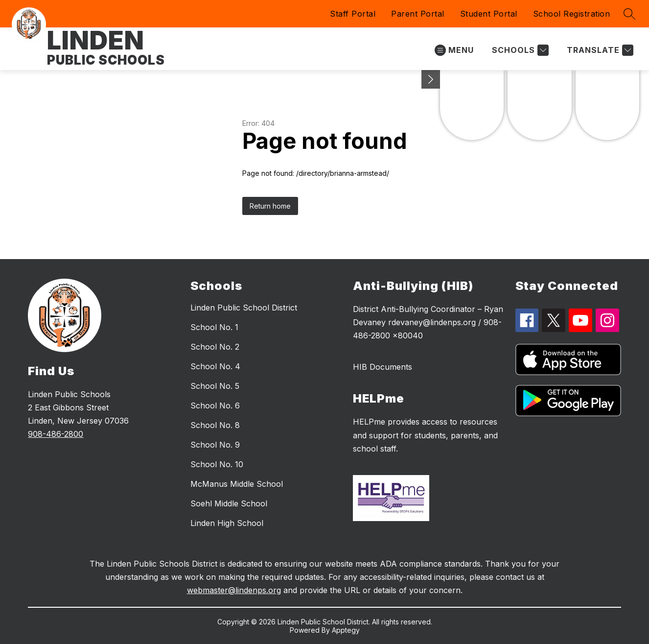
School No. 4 (215, 366)
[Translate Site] (599, 50)
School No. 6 (215, 405)
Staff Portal (353, 14)
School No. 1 (214, 327)
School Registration (572, 14)
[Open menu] (454, 50)
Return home (270, 206)
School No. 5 (215, 386)
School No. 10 (217, 464)
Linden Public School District (244, 308)
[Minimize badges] (431, 79)
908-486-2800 (56, 434)
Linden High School (227, 523)
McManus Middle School (237, 484)
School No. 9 (215, 445)
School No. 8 (215, 425)
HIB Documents (382, 367)
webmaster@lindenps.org (234, 590)
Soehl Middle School (229, 503)
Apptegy (346, 630)
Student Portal (489, 14)
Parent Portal (418, 14)
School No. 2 (215, 347)
